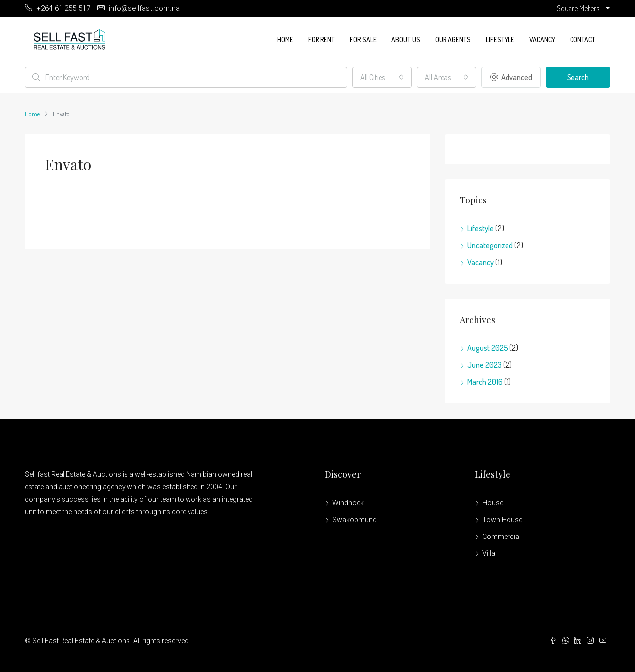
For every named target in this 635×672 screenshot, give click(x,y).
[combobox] (382, 77)
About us (406, 39)
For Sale (363, 39)
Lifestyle (500, 39)
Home (285, 39)
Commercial (502, 537)
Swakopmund (354, 520)
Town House (502, 520)
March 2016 (485, 382)
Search (578, 77)
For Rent (321, 39)
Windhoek (348, 503)
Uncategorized (490, 245)
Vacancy (542, 39)
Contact (583, 39)
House (493, 503)
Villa (489, 553)
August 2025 (488, 348)
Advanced (511, 77)
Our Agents (453, 39)
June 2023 (484, 365)
